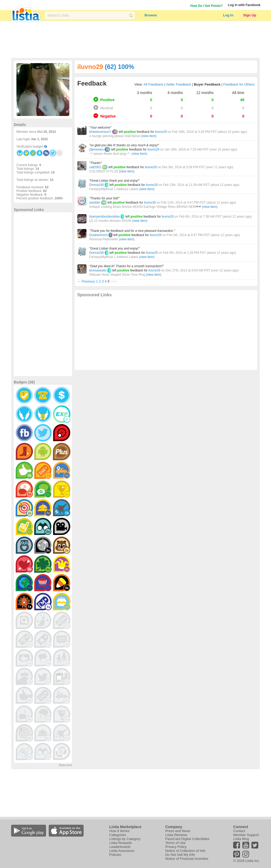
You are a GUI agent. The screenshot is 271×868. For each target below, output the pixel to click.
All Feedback (153, 84)
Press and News (178, 831)
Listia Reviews (176, 835)
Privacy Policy (176, 847)
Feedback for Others (239, 84)
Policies (115, 855)
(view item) (149, 136)
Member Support (246, 835)
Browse (151, 15)
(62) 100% (119, 67)
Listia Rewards (121, 843)
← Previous (86, 281)
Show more (65, 765)
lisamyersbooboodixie (104, 217)
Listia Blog (241, 839)
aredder (95, 203)
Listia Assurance (122, 851)
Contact (239, 831)
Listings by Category (125, 839)
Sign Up (250, 15)
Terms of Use (175, 843)
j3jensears (96, 149)
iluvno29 (161, 132)
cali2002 (95, 167)
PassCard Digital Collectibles (187, 839)
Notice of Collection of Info (185, 851)
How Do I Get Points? (206, 6)
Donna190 (96, 185)
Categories (118, 835)
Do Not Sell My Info (180, 855)
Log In (228, 15)
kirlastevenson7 (100, 132)
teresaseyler (98, 270)
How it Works (119, 831)
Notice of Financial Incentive (187, 859)
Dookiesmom (98, 235)
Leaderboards (120, 847)
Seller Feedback (179, 84)
